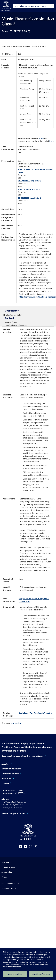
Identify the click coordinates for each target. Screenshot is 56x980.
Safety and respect (10, 774)
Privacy (5, 877)
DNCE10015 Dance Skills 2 (29, 198)
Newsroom (7, 778)
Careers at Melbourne (11, 769)
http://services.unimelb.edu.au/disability (37, 297)
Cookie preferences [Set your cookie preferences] (41, 974)
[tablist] (34, 6)
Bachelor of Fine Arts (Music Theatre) (36, 713)
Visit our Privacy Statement (37, 964)
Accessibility (7, 872)
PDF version (16, 723)
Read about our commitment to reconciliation (23, 756)
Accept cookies (15, 974)
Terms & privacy (8, 867)
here (41, 138)
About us (6, 764)
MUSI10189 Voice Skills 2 (29, 189)
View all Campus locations (13, 813)
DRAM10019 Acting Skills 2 (29, 181)
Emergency (6, 862)
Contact (5, 783)
